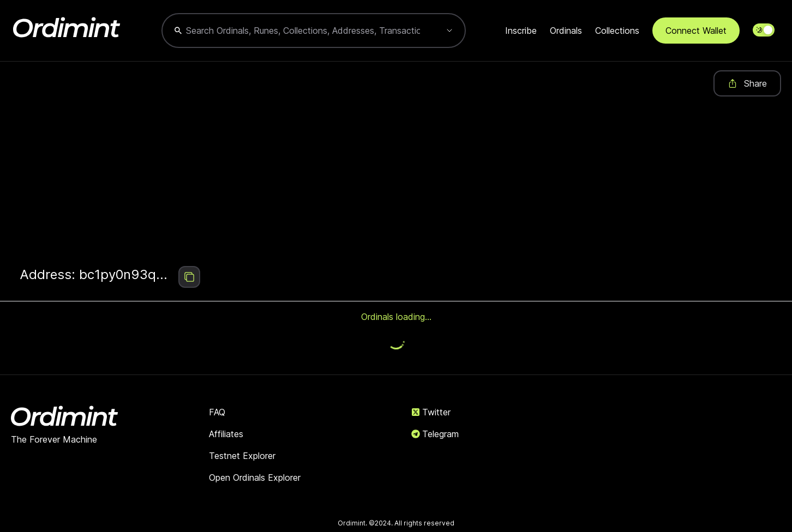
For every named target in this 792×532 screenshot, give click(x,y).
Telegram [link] (435, 434)
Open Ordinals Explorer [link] (255, 477)
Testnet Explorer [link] (242, 456)
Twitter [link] (431, 412)
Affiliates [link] (226, 434)
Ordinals (566, 31)
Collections (617, 31)
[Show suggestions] (449, 31)
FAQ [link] (217, 412)
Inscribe (521, 31)
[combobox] (303, 31)
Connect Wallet (696, 31)
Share (747, 83)
